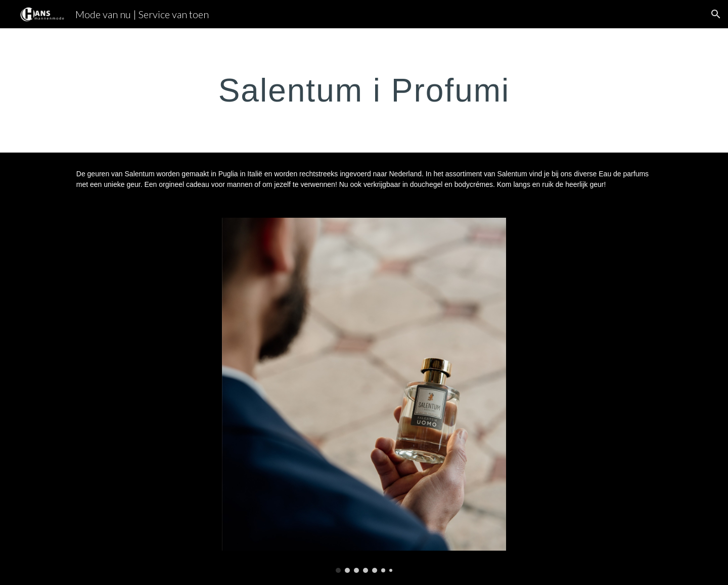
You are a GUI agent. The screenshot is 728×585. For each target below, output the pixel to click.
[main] (364, 90)
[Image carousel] (364, 395)
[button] (716, 14)
